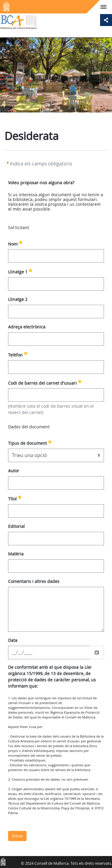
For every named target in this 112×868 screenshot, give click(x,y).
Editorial (16, 526)
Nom (15, 243)
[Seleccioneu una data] (97, 652)
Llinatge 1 (20, 271)
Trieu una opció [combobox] (29, 455)
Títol (15, 498)
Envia (17, 836)
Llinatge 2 (18, 299)
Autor (14, 471)
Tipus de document (30, 442)
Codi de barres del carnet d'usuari (45, 382)
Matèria (16, 554)
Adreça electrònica (27, 327)
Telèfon (18, 354)
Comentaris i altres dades (34, 581)
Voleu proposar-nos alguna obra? (41, 183)
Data (13, 640)
